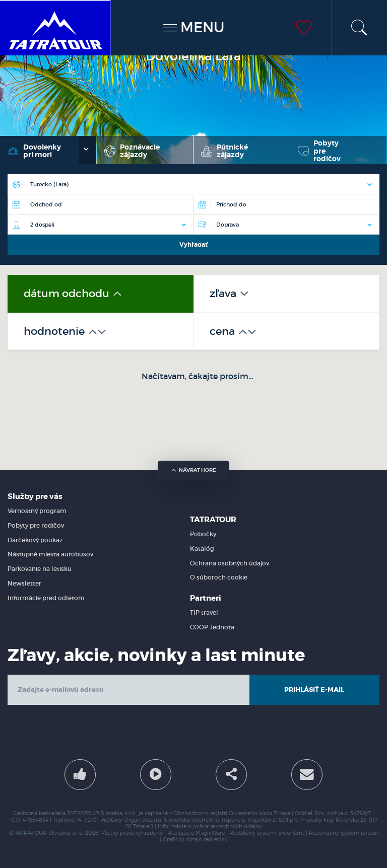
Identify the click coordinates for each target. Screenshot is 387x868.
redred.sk (215, 840)
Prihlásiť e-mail (314, 690)
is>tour (370, 833)
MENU (193, 27)
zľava (224, 294)
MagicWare (210, 833)
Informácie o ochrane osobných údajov (210, 826)
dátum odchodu (68, 294)
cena (223, 331)
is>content (291, 833)
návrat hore (194, 470)
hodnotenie (55, 331)
